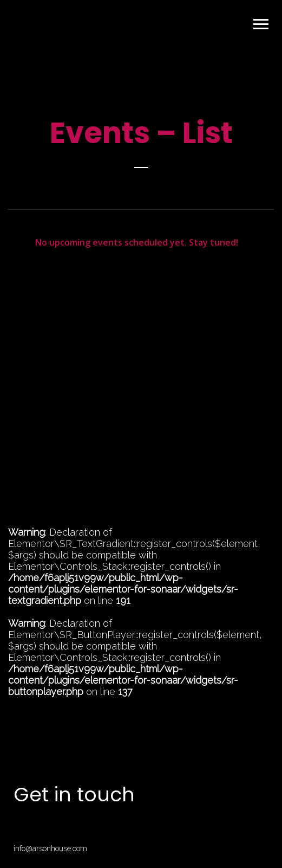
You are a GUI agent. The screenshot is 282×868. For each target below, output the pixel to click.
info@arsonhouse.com (50, 848)
